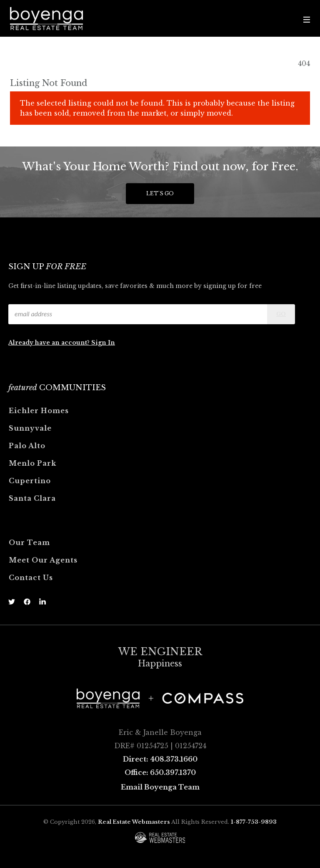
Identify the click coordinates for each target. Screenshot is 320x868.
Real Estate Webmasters (134, 822)
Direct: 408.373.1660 (160, 759)
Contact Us (31, 578)
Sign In (103, 343)
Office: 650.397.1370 (160, 772)
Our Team (29, 542)
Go (281, 314)
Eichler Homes (39, 411)
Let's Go (160, 193)
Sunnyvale (30, 428)
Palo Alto (27, 446)
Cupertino (30, 481)
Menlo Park (32, 463)
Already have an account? (50, 343)
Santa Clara (32, 498)
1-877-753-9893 (254, 822)
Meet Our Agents (43, 560)
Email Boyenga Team (160, 787)
